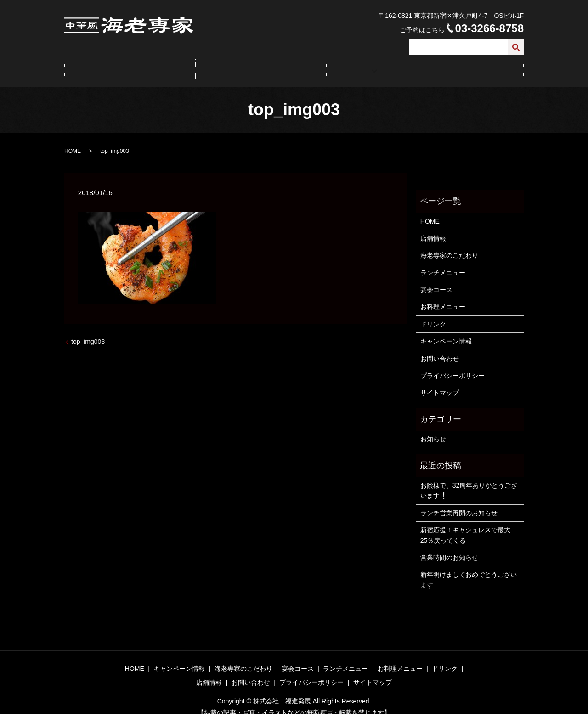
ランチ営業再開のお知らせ (459, 502)
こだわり (228, 64)
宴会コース (294, 64)
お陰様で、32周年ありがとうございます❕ (469, 479)
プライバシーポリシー (452, 365)
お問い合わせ (491, 64)
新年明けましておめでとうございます (469, 569)
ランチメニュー (443, 262)
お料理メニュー (443, 296)
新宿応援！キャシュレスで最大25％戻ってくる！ (465, 524)
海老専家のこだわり (449, 245)
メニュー (356, 64)
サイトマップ (440, 382)
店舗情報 (425, 64)
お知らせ (433, 428)
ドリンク (433, 313)
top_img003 (88, 331)
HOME (97, 64)
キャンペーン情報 (163, 64)
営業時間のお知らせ (449, 546)
